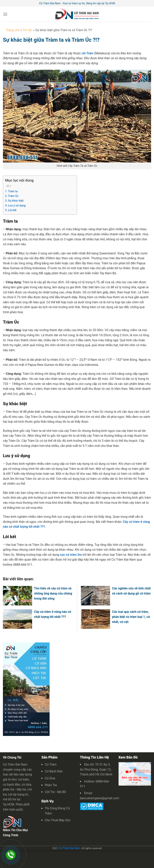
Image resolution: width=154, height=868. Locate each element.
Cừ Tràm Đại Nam (69, 848)
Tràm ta (13, 191)
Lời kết (12, 210)
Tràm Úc (13, 196)
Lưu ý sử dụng (17, 206)
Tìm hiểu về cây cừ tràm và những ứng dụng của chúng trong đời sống (53, 593)
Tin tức (27, 30)
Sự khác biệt (16, 201)
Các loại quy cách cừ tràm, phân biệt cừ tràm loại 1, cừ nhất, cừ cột (131, 617)
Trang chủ (13, 30)
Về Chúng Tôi (12, 757)
